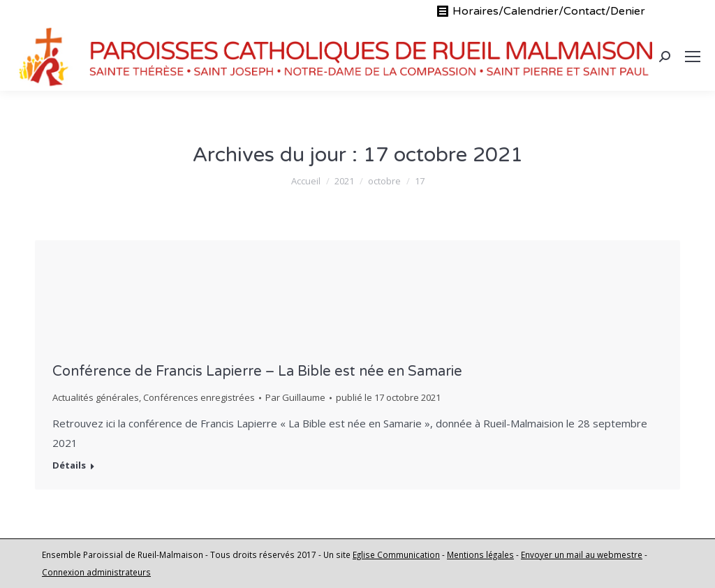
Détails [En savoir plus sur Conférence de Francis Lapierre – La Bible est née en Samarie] (69, 465)
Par (295, 397)
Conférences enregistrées (199, 397)
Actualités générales (96, 397)
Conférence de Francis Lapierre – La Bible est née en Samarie (257, 372)
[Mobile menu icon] (693, 57)
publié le (388, 397)
